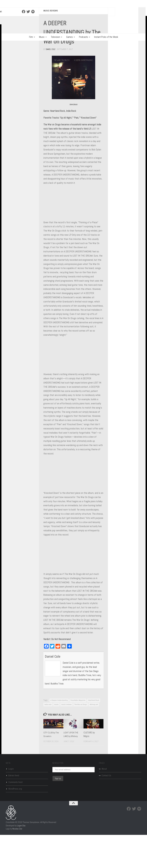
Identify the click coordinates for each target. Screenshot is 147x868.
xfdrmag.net (94, 738)
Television (55, 37)
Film (31, 37)
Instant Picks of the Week (106, 37)
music (56, 738)
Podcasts (83, 37)
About (104, 802)
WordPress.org (15, 822)
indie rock (48, 738)
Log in (11, 802)
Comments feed (15, 815)
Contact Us (106, 809)
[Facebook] (24, 45)
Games (70, 37)
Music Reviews (51, 44)
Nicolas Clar (17, 862)
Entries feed (14, 809)
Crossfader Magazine (78, 733)
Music (42, 37)
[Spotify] (33, 45)
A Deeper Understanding (59, 733)
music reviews (66, 738)
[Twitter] (28, 45)
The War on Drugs (81, 738)
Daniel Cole (51, 83)
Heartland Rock (94, 733)
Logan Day (21, 859)
